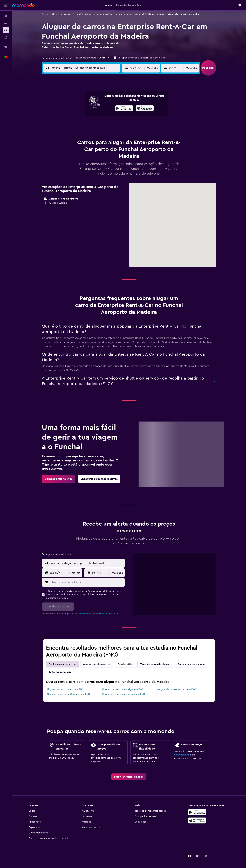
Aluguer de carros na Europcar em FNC (123, 694)
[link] (59, 479)
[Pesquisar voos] (6, 16)
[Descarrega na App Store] (145, 109)
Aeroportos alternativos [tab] (97, 664)
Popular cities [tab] (125, 664)
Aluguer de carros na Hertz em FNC (177, 689)
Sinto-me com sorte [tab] (60, 672)
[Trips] (6, 47)
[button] (6, 5)
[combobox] (57, 58)
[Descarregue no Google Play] (197, 812)
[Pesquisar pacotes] (6, 37)
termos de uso (87, 614)
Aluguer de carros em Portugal (66, 14)
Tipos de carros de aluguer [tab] (155, 664)
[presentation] (145, 108)
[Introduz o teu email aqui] (87, 582)
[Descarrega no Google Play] (124, 109)
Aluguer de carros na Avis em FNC (65, 689)
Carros (45, 14)
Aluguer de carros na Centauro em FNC (68, 694)
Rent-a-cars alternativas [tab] (62, 664)
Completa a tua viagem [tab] (191, 664)
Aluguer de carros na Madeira (98, 14)
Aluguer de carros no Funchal (130, 14)
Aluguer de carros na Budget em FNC (122, 689)
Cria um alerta (182, 755)
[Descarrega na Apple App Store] (197, 820)
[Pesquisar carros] (6, 30)
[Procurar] (6, 23)
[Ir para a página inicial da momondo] (23, 5)
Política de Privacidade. (108, 614)
